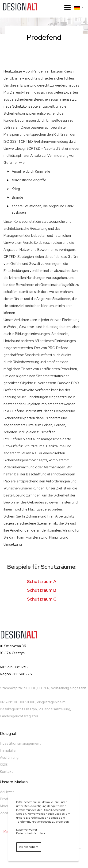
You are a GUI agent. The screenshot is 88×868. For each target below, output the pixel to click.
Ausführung (9, 758)
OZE (4, 765)
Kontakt (6, 772)
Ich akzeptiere (29, 847)
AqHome (7, 792)
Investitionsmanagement (20, 744)
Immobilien (9, 751)
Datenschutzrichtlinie (31, 833)
